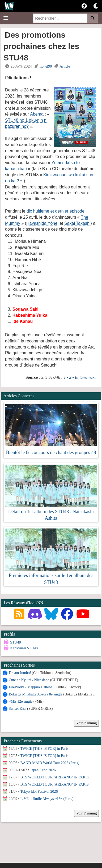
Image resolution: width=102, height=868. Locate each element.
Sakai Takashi (77, 223)
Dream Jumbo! (20, 673)
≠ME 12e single (21, 701)
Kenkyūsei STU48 (24, 648)
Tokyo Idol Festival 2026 (39, 791)
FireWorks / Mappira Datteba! (31, 687)
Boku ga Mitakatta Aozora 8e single (36, 694)
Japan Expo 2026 (43, 770)
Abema (37, 114)
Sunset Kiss (18, 708)
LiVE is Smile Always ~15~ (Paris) (47, 798)
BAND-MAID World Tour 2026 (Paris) (50, 763)
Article (65, 66)
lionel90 (46, 66)
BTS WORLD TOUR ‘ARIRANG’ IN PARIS (55, 777)
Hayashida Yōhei (42, 223)
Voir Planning (86, 723)
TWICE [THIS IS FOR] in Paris (44, 748)
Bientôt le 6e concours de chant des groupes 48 (51, 452)
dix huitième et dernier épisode (56, 211)
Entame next (85, 377)
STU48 (15, 642)
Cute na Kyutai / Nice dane (29, 680)
